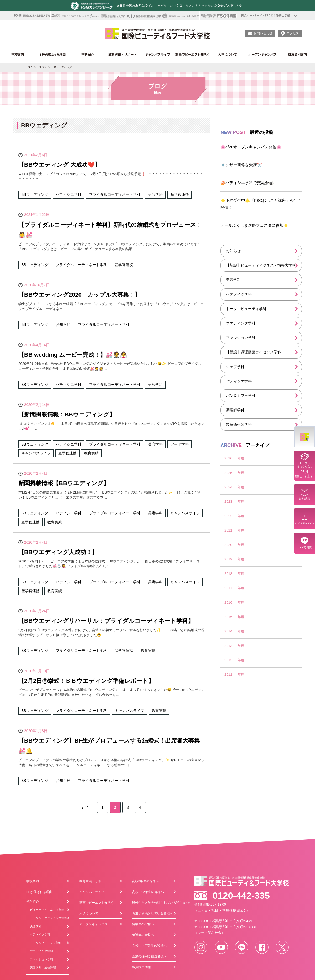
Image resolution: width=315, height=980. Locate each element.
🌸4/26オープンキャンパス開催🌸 (251, 147)
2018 (228, 574)
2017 (228, 588)
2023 (228, 502)
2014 (228, 631)
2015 (228, 617)
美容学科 (233, 280)
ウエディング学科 (241, 323)
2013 (228, 646)
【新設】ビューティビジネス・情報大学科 (261, 265)
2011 (228, 675)
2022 (228, 516)
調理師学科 (235, 410)
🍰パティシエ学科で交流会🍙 (247, 183)
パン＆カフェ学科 (241, 396)
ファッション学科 (241, 338)
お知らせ (233, 251)
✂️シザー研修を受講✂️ (241, 165)
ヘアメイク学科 (239, 294)
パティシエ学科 (239, 381)
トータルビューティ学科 (246, 309)
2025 (228, 473)
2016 (228, 602)
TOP (29, 67)
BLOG (42, 67)
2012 (228, 660)
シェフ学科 (235, 367)
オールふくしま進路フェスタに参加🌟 (254, 225)
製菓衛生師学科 (239, 424)
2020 (228, 545)
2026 (228, 458)
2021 (228, 530)
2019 (228, 559)
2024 (228, 487)
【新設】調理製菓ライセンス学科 (254, 352)
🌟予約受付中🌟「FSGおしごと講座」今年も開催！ (261, 204)
